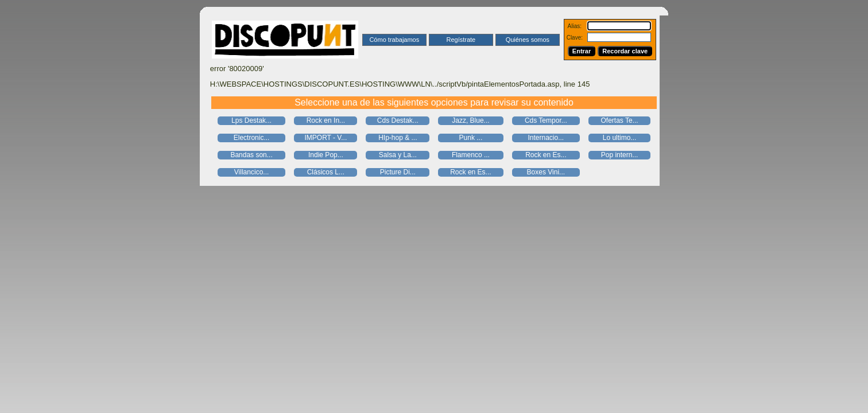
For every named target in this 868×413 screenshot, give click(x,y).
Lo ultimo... (620, 138)
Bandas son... (251, 155)
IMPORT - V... (325, 138)
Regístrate (461, 40)
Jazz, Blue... (470, 120)
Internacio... (546, 138)
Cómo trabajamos (394, 40)
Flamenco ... (471, 155)
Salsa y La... (398, 155)
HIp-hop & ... (398, 138)
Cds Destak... (398, 120)
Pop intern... (620, 155)
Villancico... (251, 172)
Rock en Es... (546, 155)
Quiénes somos (528, 40)
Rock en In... (326, 120)
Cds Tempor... (546, 120)
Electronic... (252, 138)
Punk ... (471, 138)
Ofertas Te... (620, 120)
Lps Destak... (251, 120)
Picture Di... (398, 172)
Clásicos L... (326, 172)
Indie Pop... (326, 155)
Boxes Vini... (546, 172)
